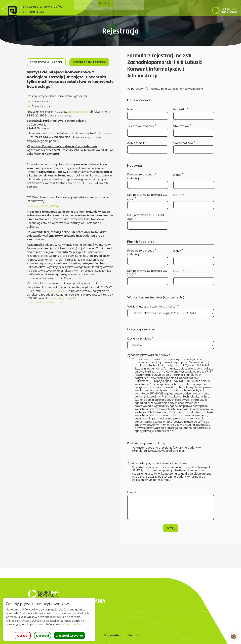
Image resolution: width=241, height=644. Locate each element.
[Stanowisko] (194, 133)
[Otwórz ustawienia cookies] (233, 636)
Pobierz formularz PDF (49, 63)
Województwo (184, 143)
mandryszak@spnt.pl (62, 311)
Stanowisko (182, 126)
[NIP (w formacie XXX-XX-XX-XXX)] (148, 226)
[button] (174, 401)
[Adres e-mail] (148, 149)
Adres (178, 175)
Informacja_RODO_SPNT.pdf (46, 219)
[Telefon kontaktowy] (148, 133)
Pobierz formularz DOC (49, 75)
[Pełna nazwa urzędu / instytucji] (148, 185)
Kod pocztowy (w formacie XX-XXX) (148, 197)
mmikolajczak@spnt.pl (57, 304)
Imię (131, 109)
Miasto (179, 195)
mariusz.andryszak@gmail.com (47, 315)
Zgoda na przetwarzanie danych (149, 355)
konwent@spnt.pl (79, 125)
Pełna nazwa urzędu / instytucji (141, 176)
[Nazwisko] (194, 116)
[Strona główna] (39, 12)
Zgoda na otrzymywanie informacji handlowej (157, 475)
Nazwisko (181, 109)
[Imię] (148, 116)
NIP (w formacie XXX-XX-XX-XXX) (146, 217)
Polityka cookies (73, 624)
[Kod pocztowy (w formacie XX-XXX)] (148, 205)
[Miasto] (194, 205)
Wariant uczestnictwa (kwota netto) (153, 306)
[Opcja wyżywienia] (171, 345)
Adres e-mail (137, 143)
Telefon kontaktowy (142, 126)
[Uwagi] (171, 521)
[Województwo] (194, 149)
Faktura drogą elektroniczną (146, 454)
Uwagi (132, 505)
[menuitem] (94, 8)
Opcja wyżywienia (140, 338)
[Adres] (194, 185)
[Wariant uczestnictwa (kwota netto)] (171, 313)
